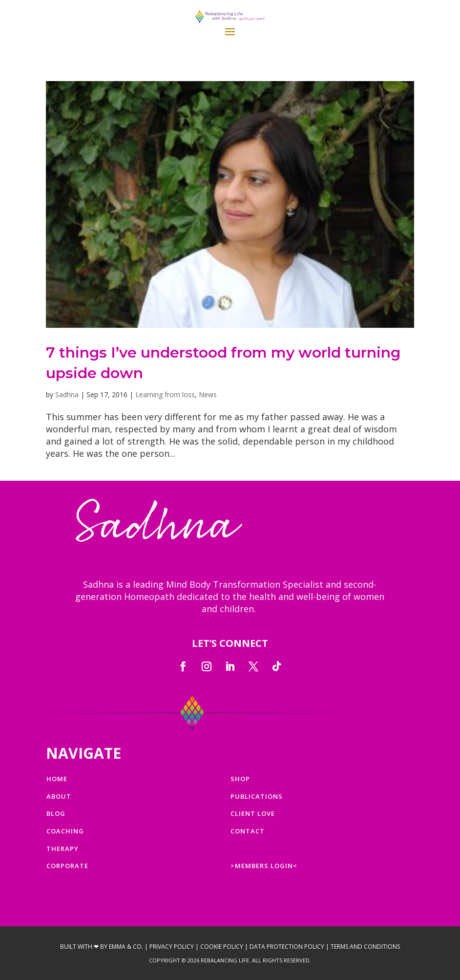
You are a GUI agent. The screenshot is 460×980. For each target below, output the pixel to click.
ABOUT (59, 796)
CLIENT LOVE (253, 813)
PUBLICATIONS (257, 796)
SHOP (240, 779)
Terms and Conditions (365, 947)
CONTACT (248, 831)
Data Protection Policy (287, 947)
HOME (57, 779)
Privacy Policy (172, 947)
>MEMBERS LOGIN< (264, 866)
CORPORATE (67, 866)
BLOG (56, 813)
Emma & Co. (126, 947)
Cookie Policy (222, 947)
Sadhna (67, 394)
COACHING (65, 831)
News (208, 394)
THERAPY (63, 849)
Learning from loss (165, 394)
